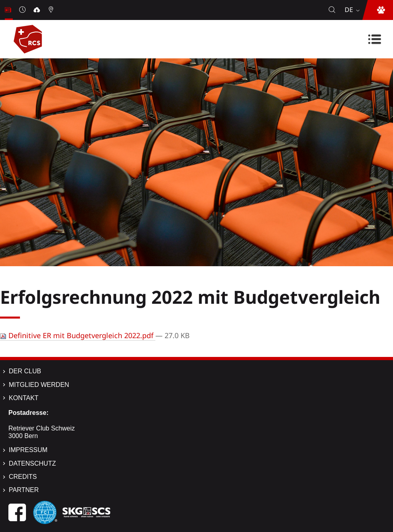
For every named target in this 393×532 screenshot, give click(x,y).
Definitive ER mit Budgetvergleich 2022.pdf (78, 335)
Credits (23, 477)
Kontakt (24, 398)
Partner (24, 490)
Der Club (25, 371)
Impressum (28, 450)
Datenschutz (32, 463)
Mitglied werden (39, 385)
